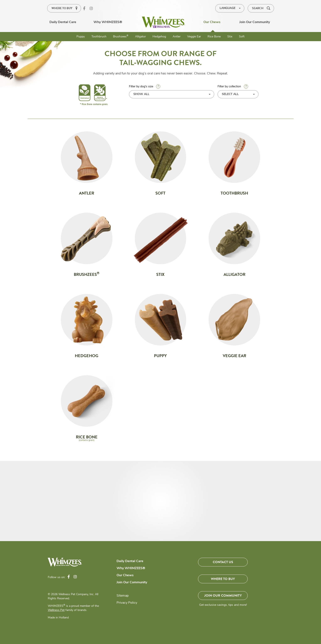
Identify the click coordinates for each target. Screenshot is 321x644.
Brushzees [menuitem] (121, 36)
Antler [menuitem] (177, 37)
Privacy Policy (127, 603)
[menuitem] (164, 22)
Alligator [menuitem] (140, 37)
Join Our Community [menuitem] (255, 22)
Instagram (93, 9)
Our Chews (125, 575)
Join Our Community (132, 582)
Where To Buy (223, 579)
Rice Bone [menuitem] (214, 37)
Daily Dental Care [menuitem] (63, 22)
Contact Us (223, 562)
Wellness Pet (56, 610)
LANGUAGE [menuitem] (228, 8)
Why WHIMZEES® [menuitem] (108, 22)
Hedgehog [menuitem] (159, 37)
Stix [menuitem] (230, 37)
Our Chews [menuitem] (212, 22)
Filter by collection (233, 86)
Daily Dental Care (130, 561)
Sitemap (123, 596)
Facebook (86, 9)
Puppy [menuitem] (81, 37)
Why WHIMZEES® (131, 568)
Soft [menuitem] (242, 37)
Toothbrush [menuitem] (99, 37)
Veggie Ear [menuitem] (194, 37)
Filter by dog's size (172, 91)
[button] (261, 8)
